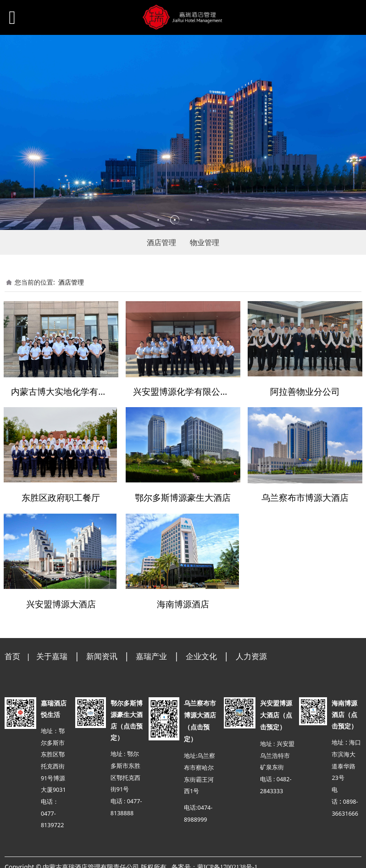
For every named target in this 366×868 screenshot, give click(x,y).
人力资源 (251, 653)
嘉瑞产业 (151, 653)
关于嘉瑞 (52, 653)
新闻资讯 (102, 653)
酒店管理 (161, 242)
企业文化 (201, 653)
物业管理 (205, 242)
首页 (12, 653)
